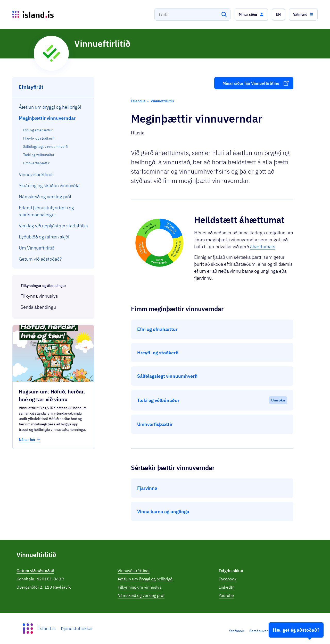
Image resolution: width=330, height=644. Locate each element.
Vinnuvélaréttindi (134, 571)
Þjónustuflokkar (77, 628)
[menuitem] (53, 107)
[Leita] (224, 14)
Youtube (226, 595)
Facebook (228, 579)
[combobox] (192, 14)
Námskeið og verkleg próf (141, 595)
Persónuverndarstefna (267, 631)
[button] (251, 14)
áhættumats (263, 247)
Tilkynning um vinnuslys (139, 587)
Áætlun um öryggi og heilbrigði (146, 579)
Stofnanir (237, 631)
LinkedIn (227, 587)
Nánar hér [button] (30, 440)
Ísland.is (47, 628)
